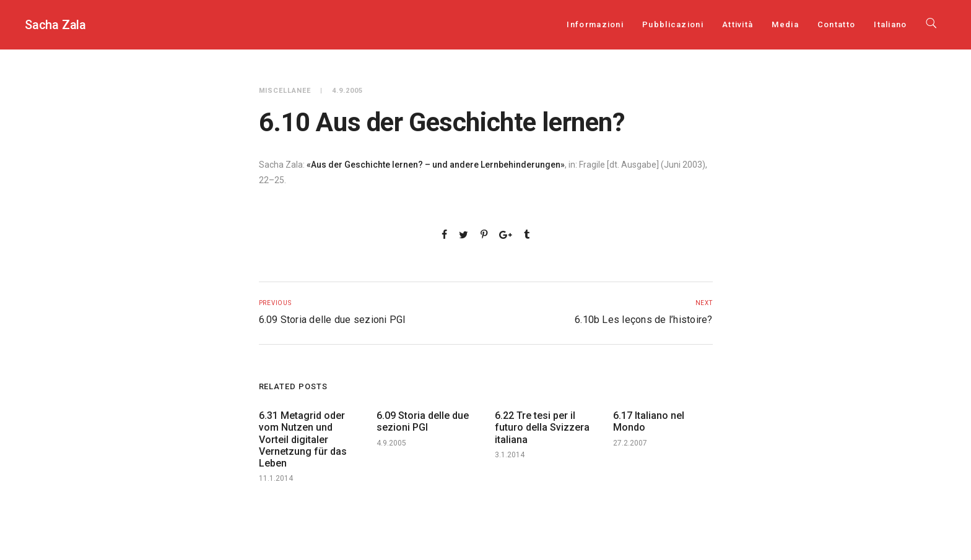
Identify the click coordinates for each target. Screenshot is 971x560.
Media (785, 24)
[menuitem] (890, 24)
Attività (738, 24)
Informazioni (595, 24)
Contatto (836, 24)
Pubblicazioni (673, 24)
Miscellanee (285, 91)
